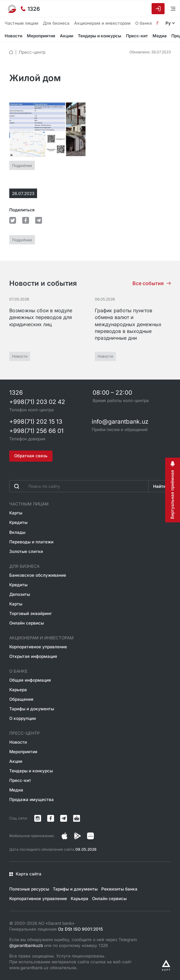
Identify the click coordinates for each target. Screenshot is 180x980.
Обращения (21, 699)
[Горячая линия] (30, 9)
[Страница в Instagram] (65, 836)
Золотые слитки (26, 551)
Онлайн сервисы (27, 623)
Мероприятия (41, 36)
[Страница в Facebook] (77, 836)
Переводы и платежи (31, 542)
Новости (13, 36)
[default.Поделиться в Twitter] (13, 220)
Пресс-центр (32, 52)
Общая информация (30, 680)
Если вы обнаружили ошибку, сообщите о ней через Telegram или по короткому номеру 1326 (73, 943)
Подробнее (22, 165)
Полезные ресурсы (29, 889)
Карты (16, 513)
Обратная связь (31, 456)
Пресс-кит (137, 36)
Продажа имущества (31, 799)
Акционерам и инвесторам (102, 23)
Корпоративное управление (38, 647)
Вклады (17, 532)
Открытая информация (33, 656)
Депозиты (20, 594)
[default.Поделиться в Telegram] (39, 220)
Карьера (18, 690)
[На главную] (12, 9)
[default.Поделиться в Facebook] (26, 220)
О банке (144, 23)
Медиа (160, 36)
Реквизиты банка (119, 889)
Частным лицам (21, 23)
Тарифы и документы (32, 709)
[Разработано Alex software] (166, 965)
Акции (67, 36)
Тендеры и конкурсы (100, 36)
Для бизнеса (56, 23)
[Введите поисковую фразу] (79, 486)
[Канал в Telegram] (64, 818)
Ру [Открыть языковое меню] (168, 23)
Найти (159, 486)
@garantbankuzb (26, 945)
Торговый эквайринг (31, 613)
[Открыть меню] (169, 8)
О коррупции (23, 718)
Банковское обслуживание (38, 575)
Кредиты (18, 522)
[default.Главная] (11, 52)
